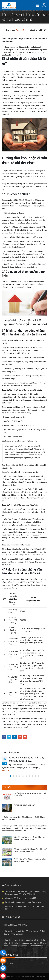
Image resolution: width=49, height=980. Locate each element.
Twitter (9, 737)
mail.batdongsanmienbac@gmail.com (26, 902)
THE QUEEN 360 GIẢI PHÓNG (24, 805)
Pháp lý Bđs (20, 30)
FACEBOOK (9, 964)
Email (25, 737)
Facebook (4, 737)
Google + (20, 737)
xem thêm (6, 771)
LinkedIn (15, 737)
